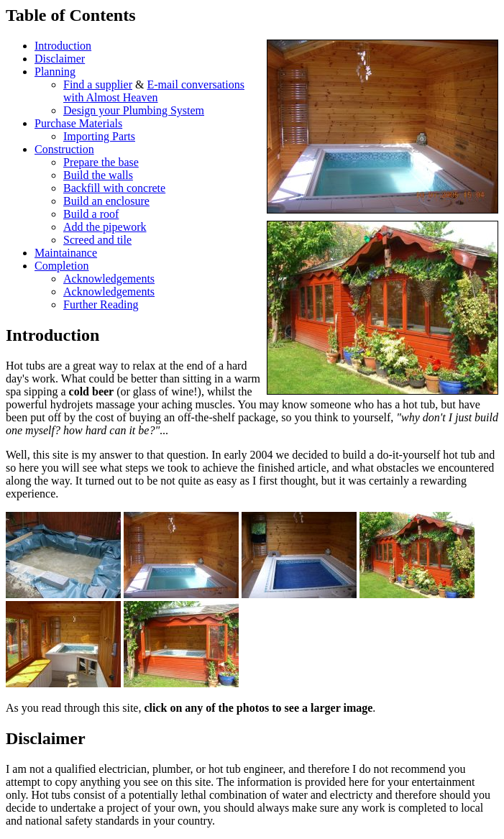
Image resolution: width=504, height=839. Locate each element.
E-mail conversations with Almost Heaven (154, 91)
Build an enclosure (106, 201)
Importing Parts (99, 136)
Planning (55, 72)
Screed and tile (97, 240)
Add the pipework (105, 227)
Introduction (63, 46)
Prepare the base (101, 162)
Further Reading (101, 304)
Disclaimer (60, 59)
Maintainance (66, 253)
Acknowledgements (109, 279)
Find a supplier (98, 84)
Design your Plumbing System (134, 110)
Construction (64, 149)
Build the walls (98, 175)
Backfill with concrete (114, 188)
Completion (62, 266)
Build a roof (91, 214)
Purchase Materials (78, 123)
